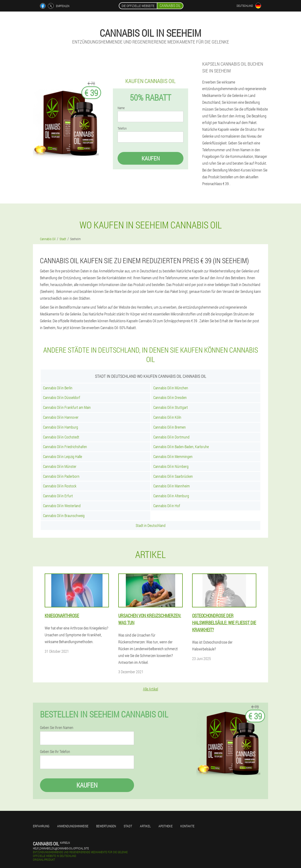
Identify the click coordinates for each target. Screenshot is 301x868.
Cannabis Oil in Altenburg (171, 496)
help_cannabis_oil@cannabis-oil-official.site (61, 848)
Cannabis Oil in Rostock (60, 486)
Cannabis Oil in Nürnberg (171, 466)
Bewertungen (106, 826)
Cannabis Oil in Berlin (58, 388)
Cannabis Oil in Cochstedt (61, 437)
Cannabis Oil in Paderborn (61, 476)
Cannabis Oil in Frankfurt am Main (67, 407)
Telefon (122, 128)
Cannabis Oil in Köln (167, 417)
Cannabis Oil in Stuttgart (171, 407)
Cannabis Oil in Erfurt (58, 496)
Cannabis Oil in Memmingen (173, 456)
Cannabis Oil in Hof (167, 506)
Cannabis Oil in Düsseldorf (62, 397)
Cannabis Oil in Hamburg (61, 427)
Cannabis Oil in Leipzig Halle (63, 456)
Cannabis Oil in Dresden (170, 397)
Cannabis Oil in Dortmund (171, 437)
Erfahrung (41, 826)
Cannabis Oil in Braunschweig (64, 516)
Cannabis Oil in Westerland (62, 506)
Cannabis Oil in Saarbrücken (173, 476)
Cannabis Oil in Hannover (61, 417)
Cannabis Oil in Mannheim (172, 486)
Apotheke (166, 826)
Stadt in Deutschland (151, 525)
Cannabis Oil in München (171, 388)
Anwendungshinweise (73, 826)
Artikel (145, 826)
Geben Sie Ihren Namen (57, 728)
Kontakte (187, 826)
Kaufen (151, 158)
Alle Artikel (150, 689)
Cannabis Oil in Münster (60, 466)
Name (121, 108)
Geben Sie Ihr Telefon (55, 752)
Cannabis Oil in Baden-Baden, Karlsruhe (181, 447)
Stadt (128, 826)
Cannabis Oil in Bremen (170, 427)
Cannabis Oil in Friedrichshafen (65, 447)
